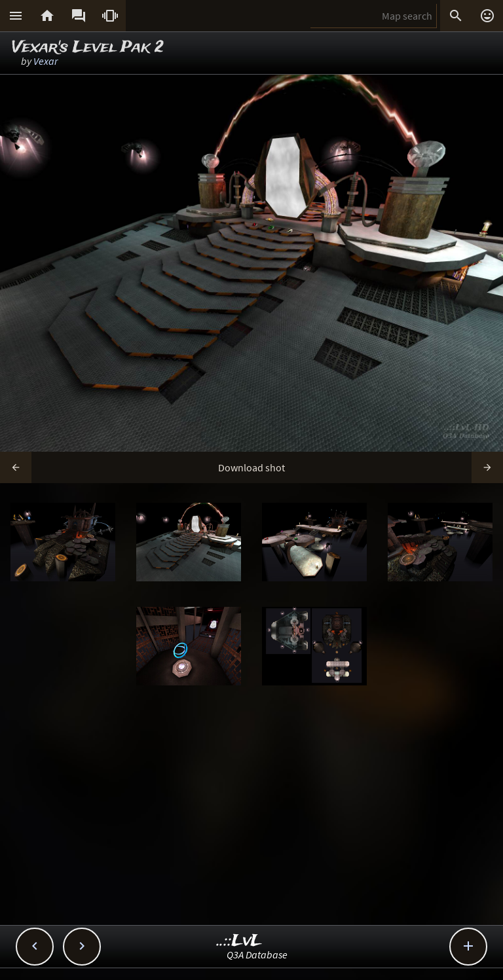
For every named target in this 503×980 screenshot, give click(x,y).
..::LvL (239, 941)
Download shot (251, 467)
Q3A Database (257, 954)
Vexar (46, 61)
